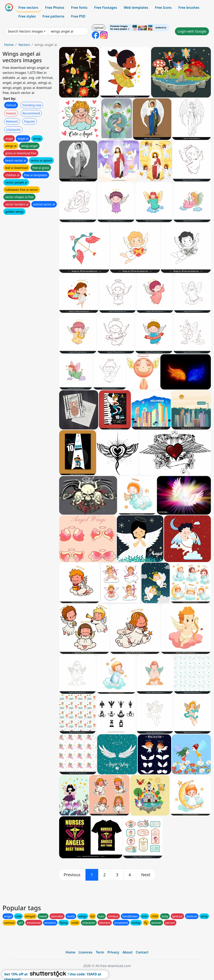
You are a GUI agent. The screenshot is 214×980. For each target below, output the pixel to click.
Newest (11, 113)
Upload (99, 28)
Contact (142, 952)
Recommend (31, 113)
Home (9, 45)
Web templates (136, 8)
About (127, 952)
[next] (146, 875)
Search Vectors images (25, 31)
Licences (85, 952)
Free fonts (79, 8)
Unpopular (13, 130)
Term (100, 952)
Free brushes (189, 8)
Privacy (113, 952)
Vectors (24, 45)
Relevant (12, 121)
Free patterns (53, 16)
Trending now (32, 105)
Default (11, 105)
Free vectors (28, 8)
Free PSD (78, 16)
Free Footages (106, 8)
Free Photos (55, 8)
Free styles (27, 16)
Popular (30, 121)
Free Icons (163, 8)
